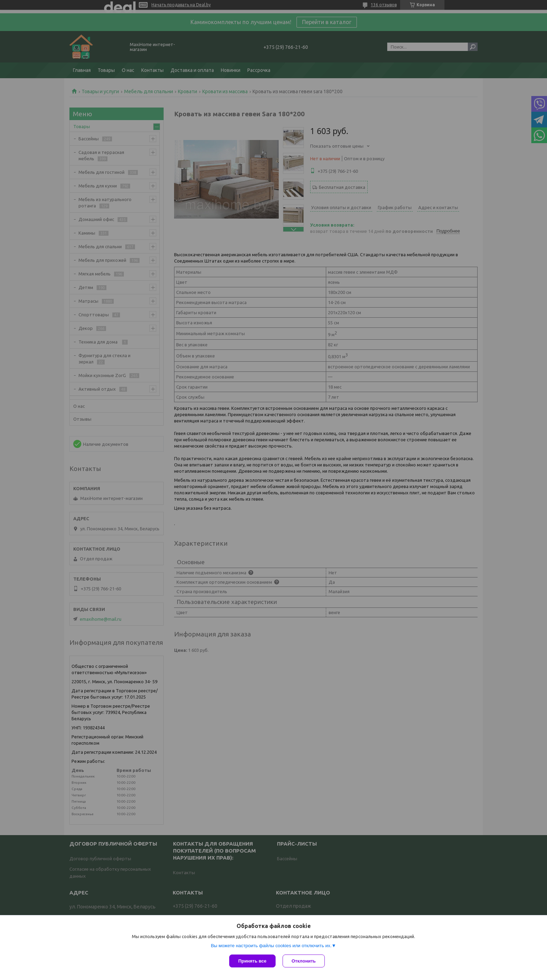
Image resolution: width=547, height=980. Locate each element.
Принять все (252, 961)
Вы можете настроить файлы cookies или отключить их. (271, 946)
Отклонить (304, 961)
